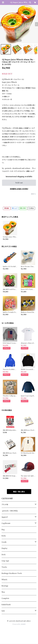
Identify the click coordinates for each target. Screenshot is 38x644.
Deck (4, 555)
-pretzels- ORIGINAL (10, 511)
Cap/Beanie (6, 523)
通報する (33, 194)
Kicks (4, 536)
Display (5, 548)
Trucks (4, 567)
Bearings (5, 586)
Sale (3, 611)
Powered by (19, 624)
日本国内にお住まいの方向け (19, 189)
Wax (3, 592)
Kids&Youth (6, 605)
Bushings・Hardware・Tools (12, 573)
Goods (4, 542)
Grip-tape (5, 561)
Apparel (5, 517)
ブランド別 (5, 505)
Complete (5, 598)
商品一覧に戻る (19, 492)
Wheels (4, 580)
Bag (3, 530)
